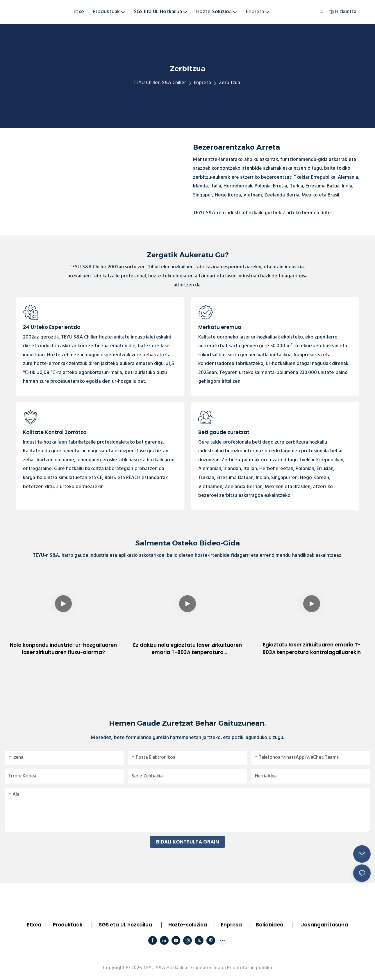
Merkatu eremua (220, 327)
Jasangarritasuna (325, 925)
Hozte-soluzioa (188, 925)
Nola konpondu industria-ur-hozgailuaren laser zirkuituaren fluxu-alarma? (64, 649)
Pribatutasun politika (250, 968)
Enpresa (202, 83)
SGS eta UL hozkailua (125, 925)
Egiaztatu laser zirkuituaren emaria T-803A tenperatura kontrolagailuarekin (312, 648)
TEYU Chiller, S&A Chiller (160, 83)
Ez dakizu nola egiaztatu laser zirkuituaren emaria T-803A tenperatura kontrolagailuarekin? (187, 649)
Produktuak (68, 925)
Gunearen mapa (208, 968)
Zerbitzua (230, 83)
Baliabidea (270, 925)
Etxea (34, 925)
